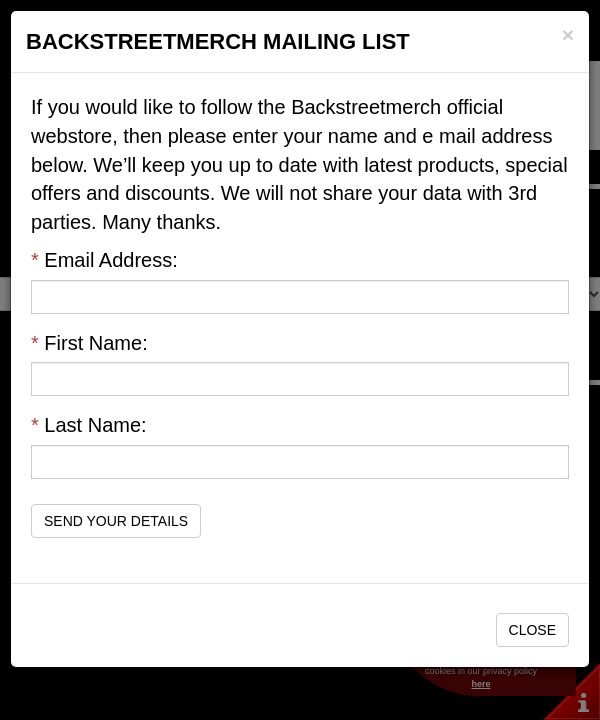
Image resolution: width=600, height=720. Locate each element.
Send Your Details (116, 521)
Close (532, 630)
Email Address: (104, 260)
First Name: (89, 343)
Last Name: (89, 425)
